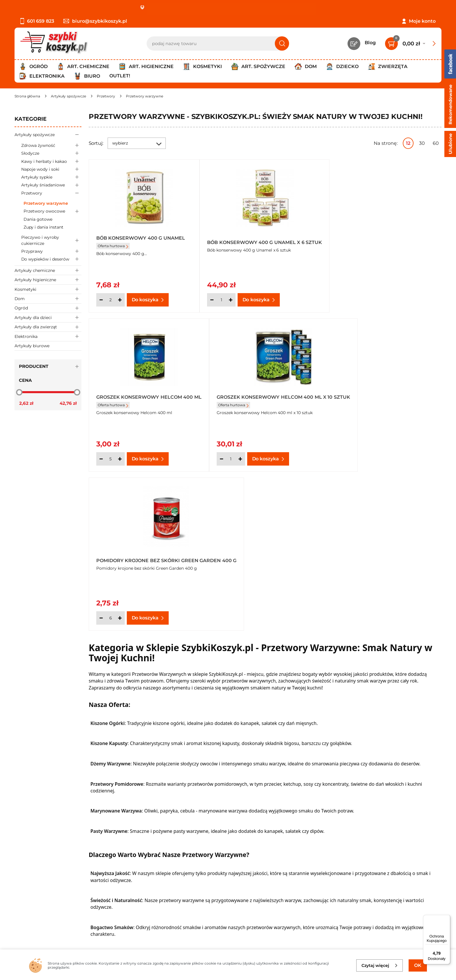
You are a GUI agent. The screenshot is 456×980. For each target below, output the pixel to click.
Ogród (48, 308)
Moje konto (422, 21)
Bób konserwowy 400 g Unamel (141, 238)
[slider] (19, 392)
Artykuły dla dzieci (48, 317)
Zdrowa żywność (51, 145)
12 (408, 143)
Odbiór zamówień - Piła (41, 909)
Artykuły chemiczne (48, 270)
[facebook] (227, 946)
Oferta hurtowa (113, 246)
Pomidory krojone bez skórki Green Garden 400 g (257, 399)
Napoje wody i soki (51, 169)
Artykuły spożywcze (48, 134)
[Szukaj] (282, 43)
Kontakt (164, 877)
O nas (21, 877)
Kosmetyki (48, 289)
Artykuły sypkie (51, 177)
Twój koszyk (169, 885)
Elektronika (48, 336)
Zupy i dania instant (43, 227)
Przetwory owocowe (52, 211)
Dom (48, 299)
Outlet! (120, 76)
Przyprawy (51, 251)
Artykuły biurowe (32, 346)
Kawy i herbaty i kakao (51, 161)
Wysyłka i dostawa (36, 900)
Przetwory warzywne (46, 203)
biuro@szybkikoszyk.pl (95, 21)
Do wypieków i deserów (51, 259)
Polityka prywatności (39, 893)
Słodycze (51, 153)
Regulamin (27, 885)
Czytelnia (165, 893)
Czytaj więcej (380, 965)
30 (422, 143)
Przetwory (51, 193)
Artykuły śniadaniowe (51, 185)
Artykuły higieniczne (48, 280)
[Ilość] (111, 300)
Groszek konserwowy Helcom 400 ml (383, 240)
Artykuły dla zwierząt (48, 327)
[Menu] (447, 918)
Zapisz (388, 878)
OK (418, 965)
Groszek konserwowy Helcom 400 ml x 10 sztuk (145, 399)
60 (436, 143)
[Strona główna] (27, 96)
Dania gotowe (38, 219)
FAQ (19, 924)
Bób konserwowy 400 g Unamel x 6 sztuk (264, 240)
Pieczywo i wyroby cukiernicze (51, 240)
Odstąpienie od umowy (42, 916)
